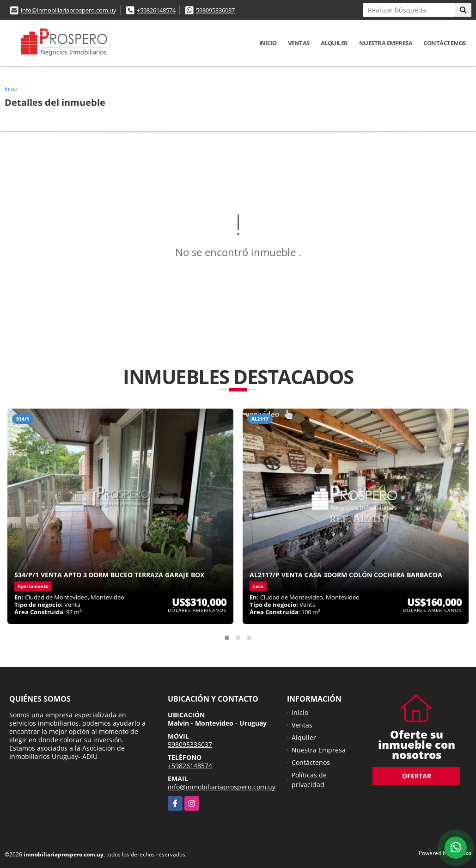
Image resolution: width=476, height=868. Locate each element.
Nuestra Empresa (386, 43)
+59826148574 (156, 10)
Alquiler (334, 43)
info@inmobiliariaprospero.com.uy (69, 10)
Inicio (268, 43)
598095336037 (215, 10)
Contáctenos (445, 43)
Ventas (299, 43)
